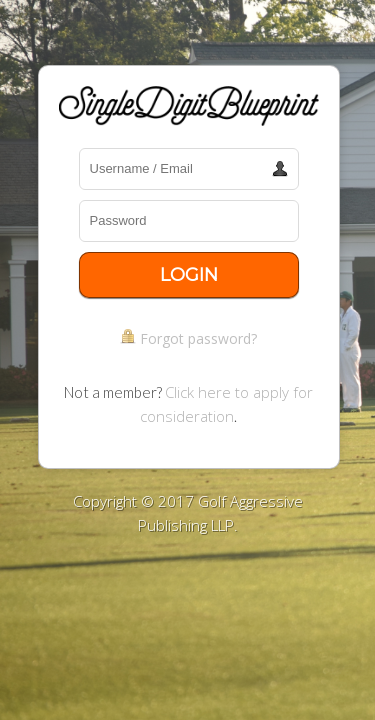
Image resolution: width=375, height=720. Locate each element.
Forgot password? (198, 338)
